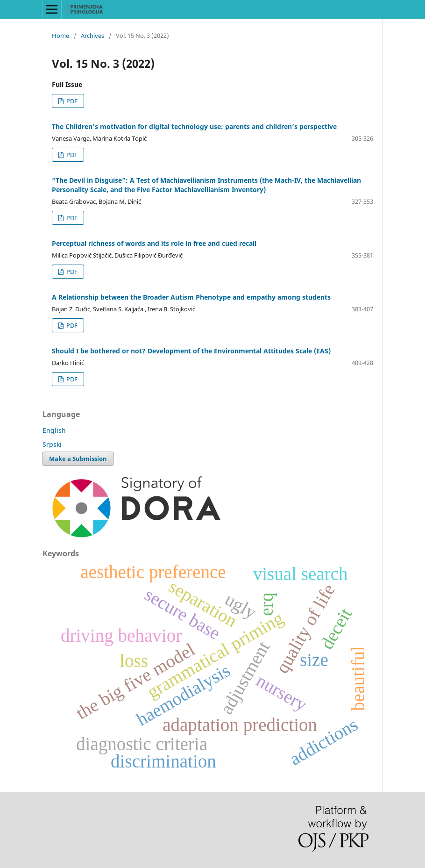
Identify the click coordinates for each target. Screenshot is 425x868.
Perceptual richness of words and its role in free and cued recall (154, 243)
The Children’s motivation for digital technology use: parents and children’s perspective (194, 126)
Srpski (52, 444)
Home (60, 36)
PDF (71, 101)
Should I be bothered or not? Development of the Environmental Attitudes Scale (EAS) (191, 351)
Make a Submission (78, 459)
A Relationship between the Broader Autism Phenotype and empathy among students (191, 297)
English (54, 430)
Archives (92, 36)
